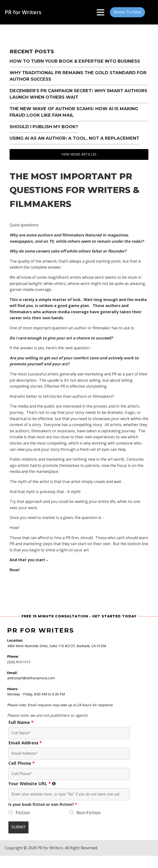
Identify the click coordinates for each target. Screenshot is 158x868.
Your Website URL (69, 784)
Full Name (21, 722)
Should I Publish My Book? (44, 127)
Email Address (25, 743)
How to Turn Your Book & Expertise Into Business (75, 61)
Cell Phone (22, 763)
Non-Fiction (88, 813)
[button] (127, 12)
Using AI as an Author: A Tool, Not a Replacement (74, 138)
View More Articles (79, 154)
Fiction (23, 813)
